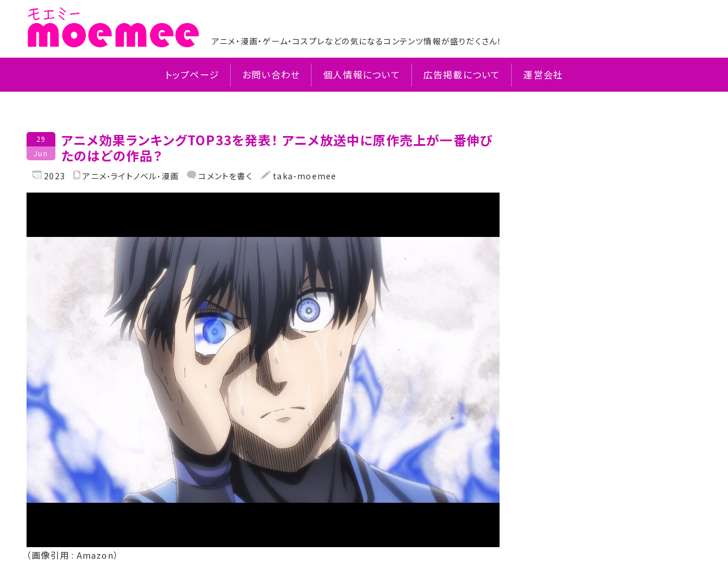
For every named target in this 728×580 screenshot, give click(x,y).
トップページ (192, 75)
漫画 (170, 176)
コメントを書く (224, 176)
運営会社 (543, 75)
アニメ (95, 176)
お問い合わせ (271, 75)
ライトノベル (134, 176)
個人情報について (362, 75)
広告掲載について (462, 75)
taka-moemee (303, 176)
